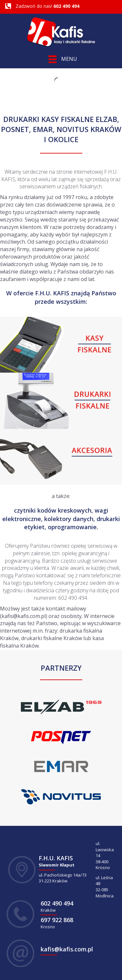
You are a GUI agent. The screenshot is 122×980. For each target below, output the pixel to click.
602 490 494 (66, 6)
